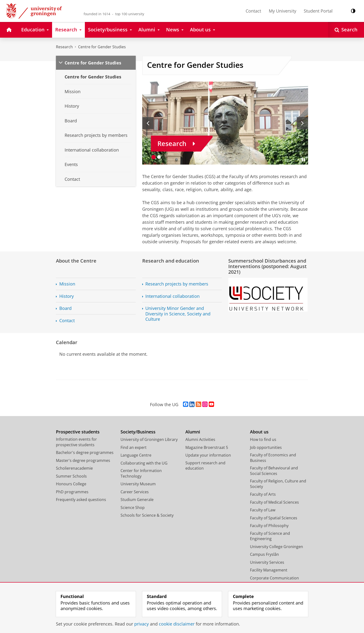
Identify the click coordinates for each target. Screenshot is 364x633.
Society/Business (138, 432)
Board (65, 308)
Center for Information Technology (141, 473)
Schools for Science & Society (147, 515)
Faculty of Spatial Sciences (274, 518)
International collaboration (172, 296)
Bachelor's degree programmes (85, 452)
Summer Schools (71, 476)
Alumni (193, 432)
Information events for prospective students (76, 442)
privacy (142, 624)
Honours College (71, 484)
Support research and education (205, 466)
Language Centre (136, 455)
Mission (67, 284)
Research (64, 47)
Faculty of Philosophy (269, 526)
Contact (253, 11)
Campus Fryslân (264, 554)
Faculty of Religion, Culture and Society (278, 484)
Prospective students (78, 432)
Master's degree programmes (83, 460)
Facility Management (269, 570)
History (67, 296)
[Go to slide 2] (159, 157)
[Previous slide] (148, 123)
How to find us (263, 439)
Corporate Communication (274, 578)
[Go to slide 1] (154, 157)
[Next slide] (302, 123)
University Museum (138, 484)
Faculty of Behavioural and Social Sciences (274, 471)
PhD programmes (72, 492)
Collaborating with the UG (144, 463)
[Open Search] (346, 30)
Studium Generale (137, 500)
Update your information (208, 455)
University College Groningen (276, 547)
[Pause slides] (303, 160)
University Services (267, 562)
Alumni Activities (200, 439)
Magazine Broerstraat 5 (207, 447)
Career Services (135, 492)
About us (259, 432)
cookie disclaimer (177, 624)
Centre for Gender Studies (102, 47)
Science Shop (133, 508)
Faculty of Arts (263, 494)
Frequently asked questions (81, 500)
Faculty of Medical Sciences (274, 502)
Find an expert (134, 447)
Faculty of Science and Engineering (270, 536)
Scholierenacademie (74, 468)
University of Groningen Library (149, 439)
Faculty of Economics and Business (273, 458)
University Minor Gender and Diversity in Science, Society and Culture (178, 314)
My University (283, 11)
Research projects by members (177, 284)
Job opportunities (266, 447)
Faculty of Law (263, 510)
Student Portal (318, 11)
